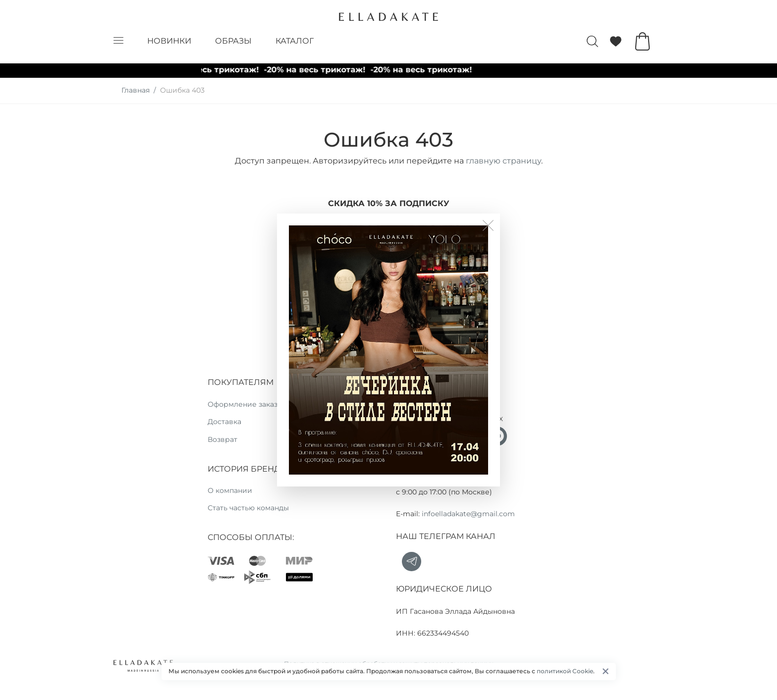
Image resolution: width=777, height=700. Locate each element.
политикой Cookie (565, 671)
